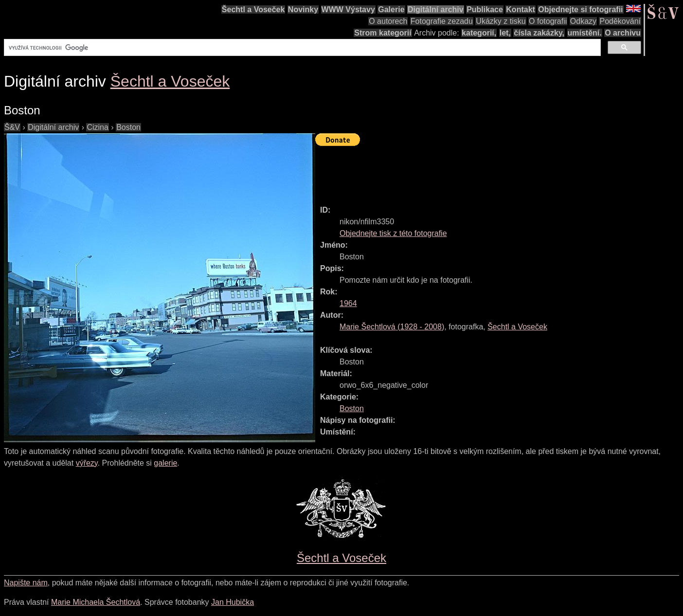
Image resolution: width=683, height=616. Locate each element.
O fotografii (548, 21)
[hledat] (301, 48)
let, (505, 33)
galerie (165, 463)
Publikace (485, 9)
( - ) (392, 327)
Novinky (303, 9)
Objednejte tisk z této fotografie (393, 233)
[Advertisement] (492, 171)
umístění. (585, 33)
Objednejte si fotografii (580, 9)
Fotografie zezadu (442, 21)
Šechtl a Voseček (253, 9)
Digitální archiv (436, 9)
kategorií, (479, 33)
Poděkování (620, 21)
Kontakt (521, 9)
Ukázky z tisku (501, 21)
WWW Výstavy (348, 9)
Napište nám (26, 583)
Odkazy (583, 21)
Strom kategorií (383, 33)
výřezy (87, 463)
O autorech (388, 21)
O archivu (623, 33)
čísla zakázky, (539, 33)
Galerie (391, 9)
